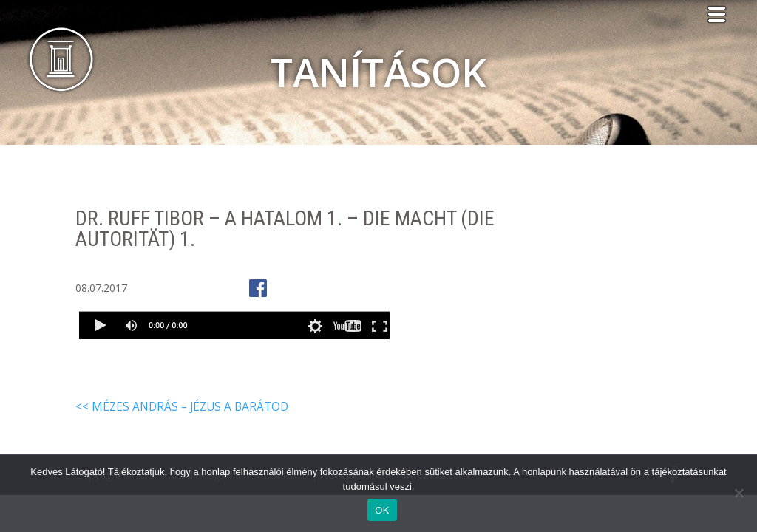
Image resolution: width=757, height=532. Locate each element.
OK (382, 510)
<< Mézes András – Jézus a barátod (182, 407)
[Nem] (739, 493)
